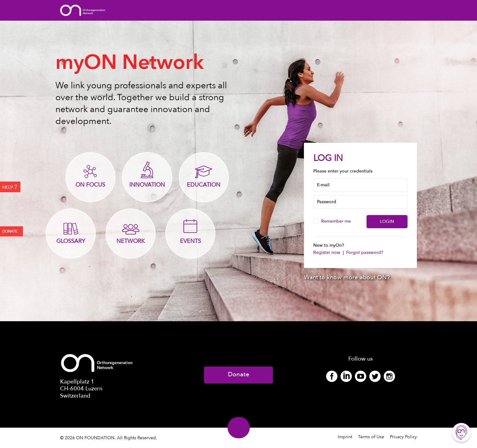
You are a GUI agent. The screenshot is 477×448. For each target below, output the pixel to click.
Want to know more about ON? (347, 277)
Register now (327, 252)
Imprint (345, 437)
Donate (238, 374)
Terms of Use (371, 437)
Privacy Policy (403, 437)
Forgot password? (365, 252)
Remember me (333, 221)
